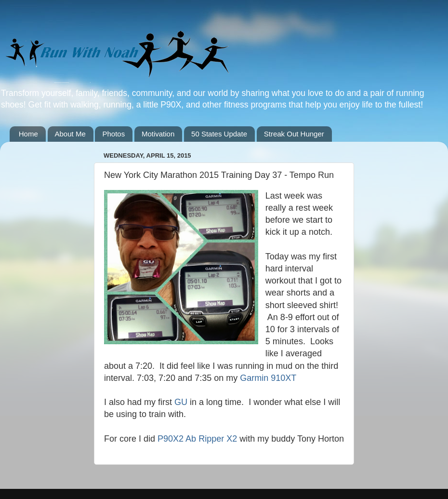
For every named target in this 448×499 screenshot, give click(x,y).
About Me (70, 134)
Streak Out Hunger (294, 134)
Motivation (158, 134)
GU (181, 402)
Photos (113, 134)
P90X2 (171, 439)
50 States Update (219, 134)
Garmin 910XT (268, 378)
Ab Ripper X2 (211, 439)
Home (28, 134)
